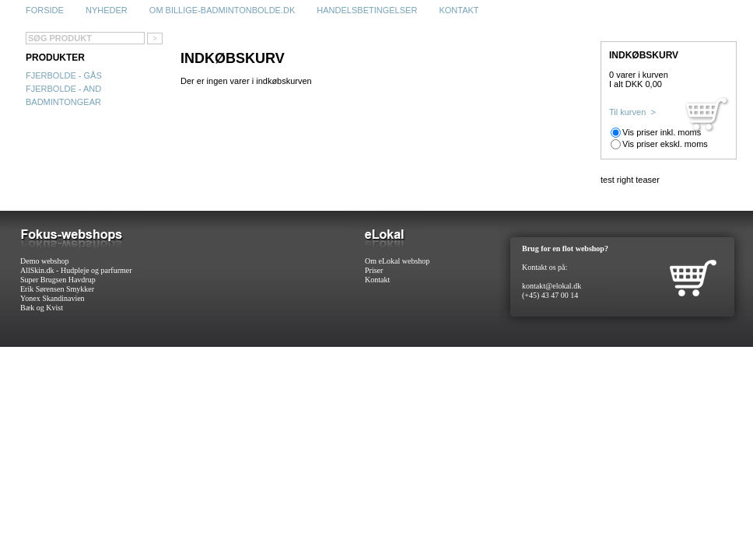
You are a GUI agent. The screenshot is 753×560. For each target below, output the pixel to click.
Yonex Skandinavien (53, 298)
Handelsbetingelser (367, 10)
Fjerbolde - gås (64, 75)
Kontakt (459, 10)
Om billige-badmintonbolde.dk (222, 10)
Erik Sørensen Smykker (57, 289)
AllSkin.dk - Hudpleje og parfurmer (76, 270)
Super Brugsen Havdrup (58, 280)
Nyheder (107, 10)
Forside (45, 10)
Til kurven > (632, 112)
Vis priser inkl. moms (662, 132)
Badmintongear (63, 102)
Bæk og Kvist (42, 308)
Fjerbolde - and (63, 89)
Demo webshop (45, 261)
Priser (374, 270)
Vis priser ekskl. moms (665, 144)
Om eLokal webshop (397, 261)
